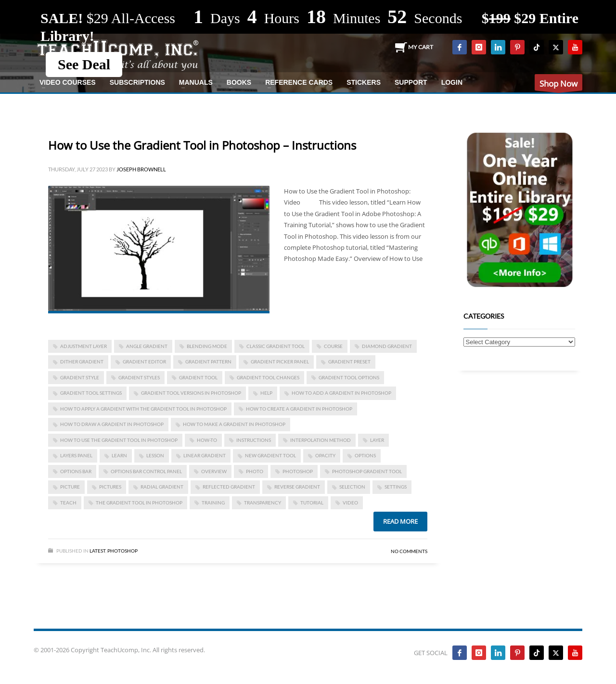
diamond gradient (387, 346)
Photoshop (122, 551)
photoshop (298, 471)
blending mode (207, 346)
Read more (400, 521)
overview (214, 471)
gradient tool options (349, 377)
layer (377, 440)
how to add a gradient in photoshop (341, 393)
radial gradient (162, 487)
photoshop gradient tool (367, 471)
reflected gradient (229, 487)
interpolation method (321, 440)
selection (352, 487)
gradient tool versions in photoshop (191, 393)
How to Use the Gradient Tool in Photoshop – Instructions (202, 145)
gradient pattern (208, 361)
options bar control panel (146, 471)
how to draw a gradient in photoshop (112, 424)
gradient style (80, 377)
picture (70, 487)
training (213, 503)
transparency (263, 503)
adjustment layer (83, 346)
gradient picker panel (280, 361)
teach (68, 503)
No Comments (409, 551)
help (266, 393)
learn (119, 455)
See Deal (84, 64)
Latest (97, 551)
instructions (254, 440)
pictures (110, 487)
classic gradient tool (276, 346)
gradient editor (144, 361)
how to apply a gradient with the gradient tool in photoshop (143, 409)
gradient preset (349, 361)
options (365, 455)
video (350, 503)
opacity (325, 455)
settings (396, 487)
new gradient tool (270, 455)
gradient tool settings (91, 393)
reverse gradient (297, 487)
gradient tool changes (268, 377)
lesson (155, 455)
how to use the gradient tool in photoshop (119, 440)
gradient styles (139, 377)
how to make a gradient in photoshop (234, 424)
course (333, 346)
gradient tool (198, 377)
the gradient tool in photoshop (139, 503)
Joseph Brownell (141, 169)
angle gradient (147, 346)
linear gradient (205, 455)
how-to (207, 440)
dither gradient (82, 361)
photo (255, 471)
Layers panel (76, 455)
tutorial (312, 503)
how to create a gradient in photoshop (299, 409)
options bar (76, 471)
